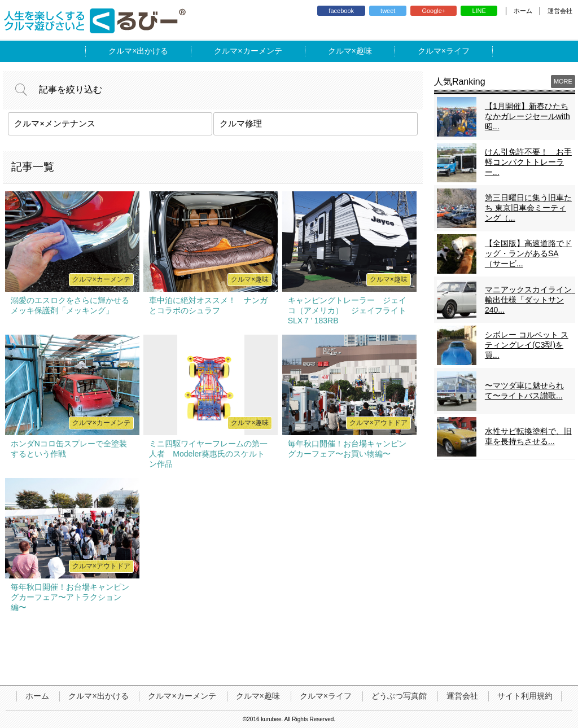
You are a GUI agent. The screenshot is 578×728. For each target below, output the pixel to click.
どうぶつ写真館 (399, 696)
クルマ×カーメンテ (182, 696)
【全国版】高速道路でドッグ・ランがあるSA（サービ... (528, 253)
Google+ (433, 11)
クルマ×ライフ (326, 696)
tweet (388, 11)
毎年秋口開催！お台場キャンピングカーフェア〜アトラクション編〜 (70, 597)
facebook (341, 11)
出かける (152, 51)
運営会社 (560, 11)
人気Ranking (460, 82)
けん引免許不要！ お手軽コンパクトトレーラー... (528, 162)
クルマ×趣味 (258, 696)
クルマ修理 (241, 123)
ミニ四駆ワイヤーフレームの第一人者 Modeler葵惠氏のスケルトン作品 (208, 454)
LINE (479, 11)
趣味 (364, 51)
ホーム (523, 11)
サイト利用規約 (525, 696)
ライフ (458, 51)
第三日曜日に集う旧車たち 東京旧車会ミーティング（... (528, 208)
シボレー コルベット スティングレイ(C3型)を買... (527, 345)
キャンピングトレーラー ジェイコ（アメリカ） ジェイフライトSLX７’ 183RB (347, 310)
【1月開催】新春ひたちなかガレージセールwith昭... (527, 116)
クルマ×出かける (98, 696)
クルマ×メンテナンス (55, 123)
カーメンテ (262, 51)
